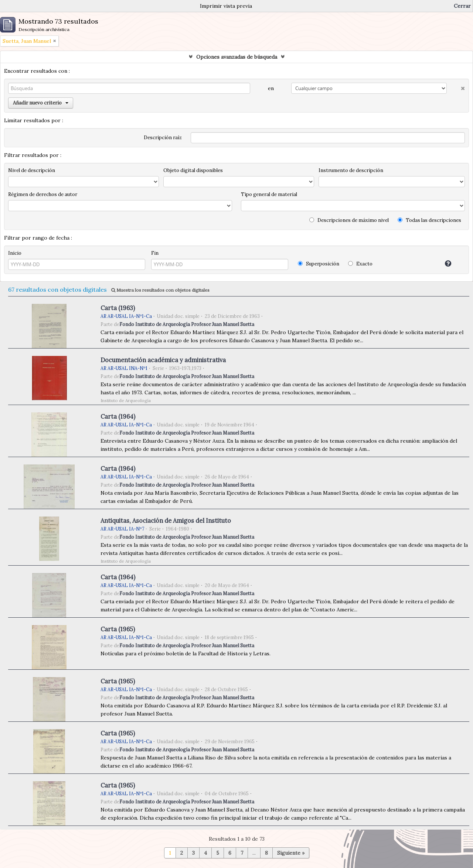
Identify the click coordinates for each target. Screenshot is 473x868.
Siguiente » (291, 853)
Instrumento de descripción (351, 170)
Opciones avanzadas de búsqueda (237, 57)
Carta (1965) (118, 629)
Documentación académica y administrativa (163, 360)
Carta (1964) (118, 416)
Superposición (319, 264)
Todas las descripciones (429, 220)
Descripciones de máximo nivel (349, 220)
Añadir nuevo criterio (41, 103)
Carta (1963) (118, 308)
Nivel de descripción (32, 170)
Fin (155, 253)
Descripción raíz (163, 138)
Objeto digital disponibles (193, 170)
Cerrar (462, 6)
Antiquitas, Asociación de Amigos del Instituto (166, 521)
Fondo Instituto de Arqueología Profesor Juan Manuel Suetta (187, 324)
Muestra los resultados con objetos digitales (160, 290)
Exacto (360, 264)
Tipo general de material (269, 194)
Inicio (15, 253)
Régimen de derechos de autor (43, 194)
